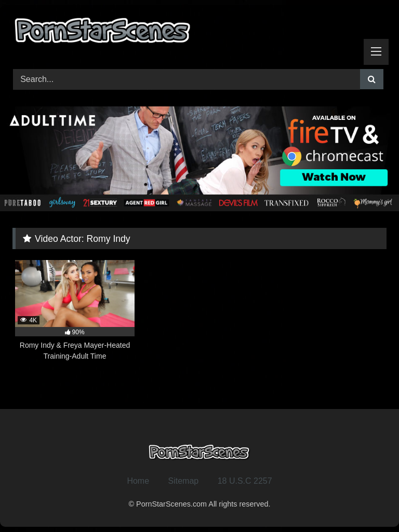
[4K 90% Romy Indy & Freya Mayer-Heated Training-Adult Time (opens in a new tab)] (75, 311)
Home (138, 481)
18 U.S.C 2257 (245, 481)
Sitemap (184, 481)
